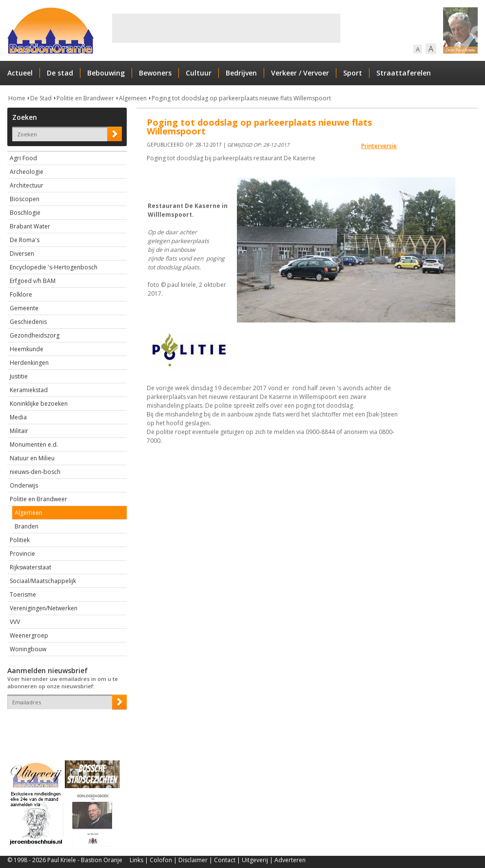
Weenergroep (29, 635)
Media (18, 417)
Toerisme (23, 594)
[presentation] (64, 726)
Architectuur (27, 185)
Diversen (22, 254)
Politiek (20, 540)
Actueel (20, 73)
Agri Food (23, 158)
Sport (353, 73)
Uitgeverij (255, 860)
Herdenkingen (29, 363)
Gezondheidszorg (35, 335)
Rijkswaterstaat (30, 567)
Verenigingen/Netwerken (44, 608)
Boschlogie (25, 213)
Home (17, 98)
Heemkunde (27, 349)
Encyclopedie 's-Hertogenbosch (54, 267)
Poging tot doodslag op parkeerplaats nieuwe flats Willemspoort (241, 98)
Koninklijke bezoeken (39, 404)
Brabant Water (30, 226)
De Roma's (25, 240)
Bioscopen (25, 199)
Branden (27, 526)
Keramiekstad (29, 390)
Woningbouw (28, 649)
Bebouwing (106, 73)
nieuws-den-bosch (35, 472)
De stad (60, 73)
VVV (15, 622)
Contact (225, 860)
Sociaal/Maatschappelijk (43, 581)
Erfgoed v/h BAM (33, 281)
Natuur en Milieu (32, 458)
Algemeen (133, 98)
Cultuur (199, 73)
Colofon (161, 860)
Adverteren (290, 860)
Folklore (21, 294)
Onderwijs (24, 485)
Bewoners (155, 73)
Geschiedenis (28, 322)
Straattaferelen (404, 73)
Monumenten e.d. (34, 444)
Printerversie (379, 146)
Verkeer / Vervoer (300, 73)
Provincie (22, 554)
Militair (19, 431)
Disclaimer (193, 860)
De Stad (41, 98)
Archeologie (27, 172)
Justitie (19, 376)
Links (136, 860)
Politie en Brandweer (85, 98)
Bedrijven (241, 73)
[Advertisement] (226, 28)
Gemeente (24, 308)
